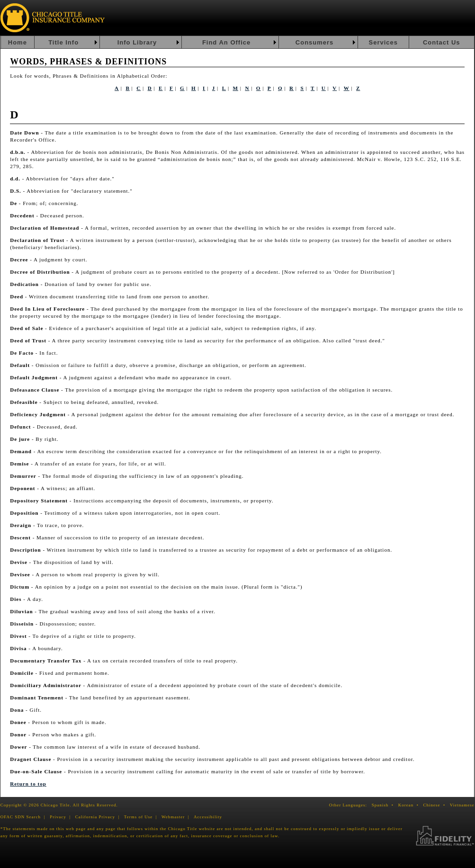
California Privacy (95, 817)
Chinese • (436, 805)
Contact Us (442, 42)
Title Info (63, 42)
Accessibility (208, 817)
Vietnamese (462, 805)
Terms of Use (138, 817)
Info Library (137, 42)
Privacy (58, 817)
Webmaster (173, 817)
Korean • (410, 805)
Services (383, 42)
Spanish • (384, 805)
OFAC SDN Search (21, 817)
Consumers (315, 42)
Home (18, 42)
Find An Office (226, 42)
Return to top (28, 784)
